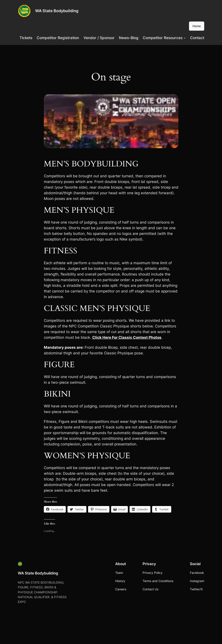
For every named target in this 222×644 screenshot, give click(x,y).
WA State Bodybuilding (57, 11)
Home (197, 26)
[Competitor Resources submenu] (185, 38)
